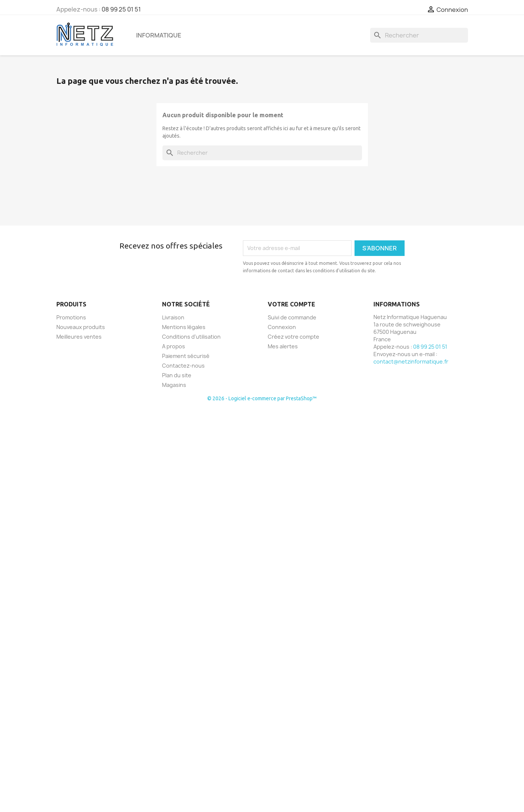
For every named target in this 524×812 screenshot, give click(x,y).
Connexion (282, 327)
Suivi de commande (292, 317)
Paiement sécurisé (186, 356)
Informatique (159, 35)
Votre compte (291, 304)
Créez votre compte (294, 337)
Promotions (71, 317)
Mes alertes (283, 346)
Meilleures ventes (79, 337)
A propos (174, 346)
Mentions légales (184, 327)
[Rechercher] (419, 35)
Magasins (174, 385)
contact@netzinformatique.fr (411, 361)
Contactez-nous (183, 366)
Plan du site (177, 375)
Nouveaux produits (81, 327)
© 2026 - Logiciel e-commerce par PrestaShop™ (262, 398)
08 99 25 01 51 (121, 9)
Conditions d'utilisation (191, 337)
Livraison (173, 317)
